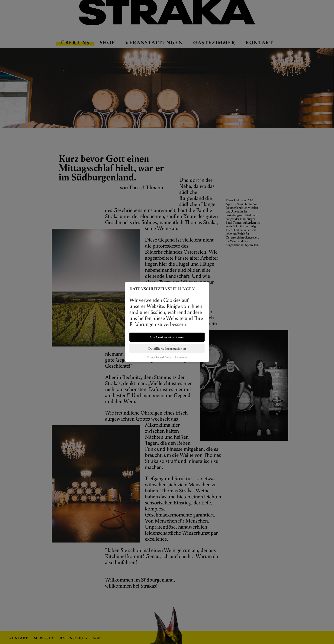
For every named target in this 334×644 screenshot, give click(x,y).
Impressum (181, 357)
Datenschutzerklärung (159, 357)
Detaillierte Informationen (167, 348)
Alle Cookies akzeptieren (167, 337)
